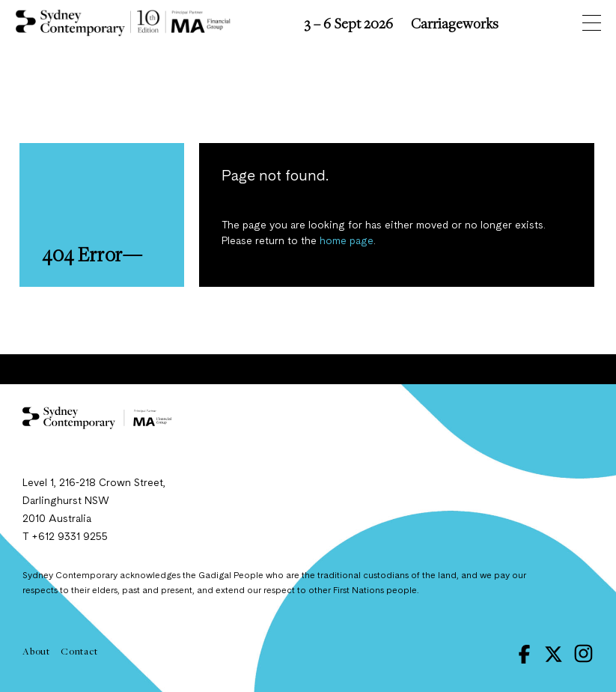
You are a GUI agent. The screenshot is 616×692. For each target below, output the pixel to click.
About (36, 651)
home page (347, 241)
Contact (79, 651)
